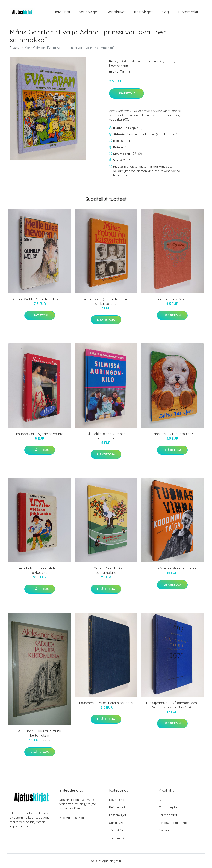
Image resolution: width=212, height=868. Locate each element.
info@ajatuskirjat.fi (73, 818)
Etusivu (15, 48)
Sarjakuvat (116, 12)
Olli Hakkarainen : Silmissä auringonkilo (106, 436)
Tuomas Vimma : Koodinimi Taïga (172, 568)
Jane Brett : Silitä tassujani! (172, 434)
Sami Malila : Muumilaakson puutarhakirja (106, 570)
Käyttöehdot (168, 815)
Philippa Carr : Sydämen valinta (40, 434)
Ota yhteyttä (168, 807)
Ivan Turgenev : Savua (172, 299)
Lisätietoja (126, 93)
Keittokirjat (143, 12)
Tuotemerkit (188, 12)
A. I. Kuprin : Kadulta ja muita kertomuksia (40, 733)
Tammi (170, 61)
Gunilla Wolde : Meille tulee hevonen (40, 299)
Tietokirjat (62, 12)
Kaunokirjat (89, 12)
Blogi (165, 12)
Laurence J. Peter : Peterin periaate (106, 703)
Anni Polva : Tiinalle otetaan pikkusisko (40, 570)
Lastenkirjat (136, 61)
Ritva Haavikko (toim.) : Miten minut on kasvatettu (106, 301)
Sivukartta (166, 830)
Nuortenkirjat (119, 65)
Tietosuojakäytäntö (173, 823)
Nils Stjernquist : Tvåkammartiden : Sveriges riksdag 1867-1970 (172, 705)
